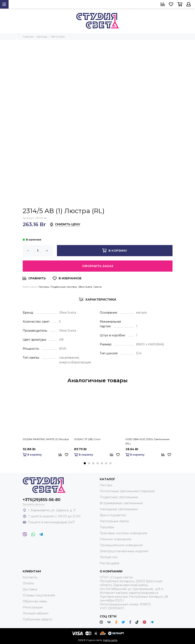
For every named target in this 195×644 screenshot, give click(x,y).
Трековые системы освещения (123, 533)
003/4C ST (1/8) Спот (87, 439)
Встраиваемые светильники (121, 503)
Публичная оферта (37, 619)
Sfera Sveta (85, 287)
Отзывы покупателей (39, 595)
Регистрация (33, 607)
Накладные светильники (119, 509)
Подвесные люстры (64, 287)
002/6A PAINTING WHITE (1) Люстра (46, 439)
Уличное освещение (116, 539)
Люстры (44, 287)
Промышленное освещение (121, 545)
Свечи (97, 287)
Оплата (28, 583)
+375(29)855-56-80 (42, 500)
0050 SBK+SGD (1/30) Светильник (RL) (147, 441)
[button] (85, 463)
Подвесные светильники (119, 497)
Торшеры (107, 527)
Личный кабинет (36, 613)
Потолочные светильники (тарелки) (127, 491)
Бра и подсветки (113, 515)
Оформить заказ (98, 266)
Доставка (30, 589)
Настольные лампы (114, 521)
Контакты (30, 577)
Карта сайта (110, 640)
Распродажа (109, 563)
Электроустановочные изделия (124, 551)
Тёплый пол (109, 557)
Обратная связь (35, 601)
